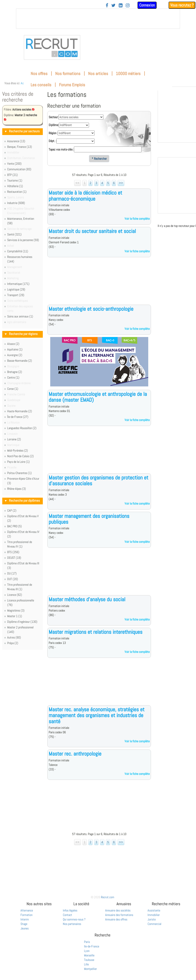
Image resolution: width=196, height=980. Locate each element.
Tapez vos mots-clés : (61, 149)
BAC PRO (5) (15, 526)
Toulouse (89, 960)
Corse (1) (13, 389)
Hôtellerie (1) (15, 186)
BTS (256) (13, 552)
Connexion (147, 5)
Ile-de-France (92, 946)
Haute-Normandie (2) (20, 411)
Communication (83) (19, 169)
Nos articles (98, 74)
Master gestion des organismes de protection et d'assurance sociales (98, 480)
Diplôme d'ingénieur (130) (22, 622)
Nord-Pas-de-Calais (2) (21, 456)
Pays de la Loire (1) (18, 462)
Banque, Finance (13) (20, 147)
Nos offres (39, 74)
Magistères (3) (16, 610)
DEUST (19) (14, 558)
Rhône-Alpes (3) (17, 489)
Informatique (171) (18, 284)
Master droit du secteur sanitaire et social (92, 231)
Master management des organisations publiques (89, 519)
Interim (25, 919)
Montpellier (90, 969)
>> (121, 183)
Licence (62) (15, 595)
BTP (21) (13, 175)
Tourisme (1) (15, 180)
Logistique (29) (16, 289)
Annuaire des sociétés (118, 910)
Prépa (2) (13, 643)
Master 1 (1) (15, 616)
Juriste (152, 919)
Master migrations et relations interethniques (96, 632)
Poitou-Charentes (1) (19, 473)
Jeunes (25, 928)
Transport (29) (16, 295)
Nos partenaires (72, 924)
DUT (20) (13, 579)
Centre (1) (13, 377)
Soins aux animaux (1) (20, 316)
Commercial (154, 924)
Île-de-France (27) (18, 417)
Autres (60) (14, 637)
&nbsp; (98, 19)
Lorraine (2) (14, 439)
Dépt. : (52, 141)
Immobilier (154, 915)
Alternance (27, 910)
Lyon (87, 951)
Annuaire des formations (119, 915)
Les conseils (41, 85)
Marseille (89, 955)
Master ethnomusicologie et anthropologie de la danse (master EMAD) (98, 397)
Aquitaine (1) (15, 349)
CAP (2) (12, 510)
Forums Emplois (72, 85)
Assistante (154, 910)
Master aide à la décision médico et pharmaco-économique (85, 196)
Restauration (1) (17, 192)
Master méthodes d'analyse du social (87, 599)
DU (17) (12, 573)
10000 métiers (128, 74)
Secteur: (54, 117)
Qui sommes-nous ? (74, 919)
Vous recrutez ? (182, 5)
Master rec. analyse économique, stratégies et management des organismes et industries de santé (97, 715)
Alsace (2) (13, 344)
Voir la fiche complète (137, 219)
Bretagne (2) (15, 372)
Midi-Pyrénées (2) (18, 450)
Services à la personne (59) (23, 240)
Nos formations (68, 74)
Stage (24, 924)
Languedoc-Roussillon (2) (22, 428)
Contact (67, 915)
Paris (87, 942)
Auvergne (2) (15, 355)
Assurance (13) (16, 141)
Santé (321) (14, 234)
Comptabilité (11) (18, 251)
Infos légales (70, 910)
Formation (26, 915)
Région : (53, 133)
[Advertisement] (99, 284)
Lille (86, 964)
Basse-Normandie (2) (20, 361)
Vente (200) (14, 164)
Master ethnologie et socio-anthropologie (91, 309)
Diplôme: (54, 125)
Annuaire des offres (116, 919)
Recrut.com (108, 897)
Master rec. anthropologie (75, 754)
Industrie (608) (16, 203)
